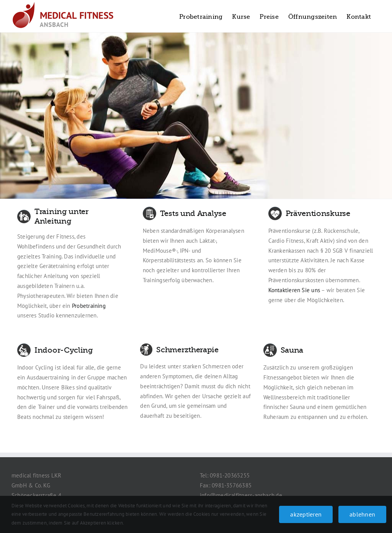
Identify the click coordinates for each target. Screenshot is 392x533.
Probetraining (89, 306)
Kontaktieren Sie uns (294, 290)
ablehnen (362, 514)
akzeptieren (306, 514)
